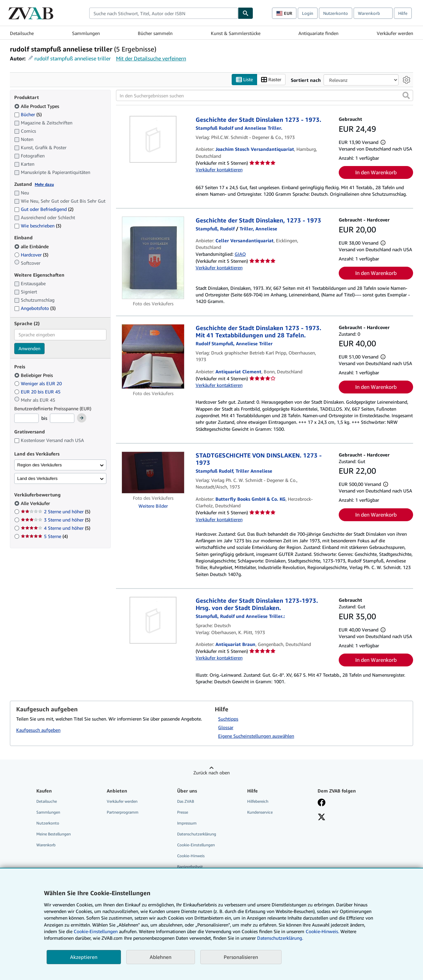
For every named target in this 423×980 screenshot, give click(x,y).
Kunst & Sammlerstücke (236, 33)
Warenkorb (46, 845)
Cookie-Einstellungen (96, 931)
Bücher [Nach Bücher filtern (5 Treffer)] (28, 114)
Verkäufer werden (395, 33)
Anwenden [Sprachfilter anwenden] (29, 348)
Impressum (187, 823)
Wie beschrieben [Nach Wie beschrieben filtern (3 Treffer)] (38, 226)
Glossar (226, 727)
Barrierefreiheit (190, 867)
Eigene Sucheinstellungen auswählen (256, 736)
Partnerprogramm (123, 812)
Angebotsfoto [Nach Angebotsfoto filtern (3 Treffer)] (35, 308)
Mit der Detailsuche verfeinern (151, 58)
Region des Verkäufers (39, 465)
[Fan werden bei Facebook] (322, 803)
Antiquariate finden (318, 33)
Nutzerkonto (336, 13)
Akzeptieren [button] (84, 957)
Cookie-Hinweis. (322, 931)
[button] (406, 95)
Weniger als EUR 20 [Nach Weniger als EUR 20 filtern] (39, 383)
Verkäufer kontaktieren (219, 169)
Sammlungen (86, 33)
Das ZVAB (186, 801)
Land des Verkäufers (37, 478)
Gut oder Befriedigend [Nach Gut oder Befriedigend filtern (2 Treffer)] (44, 209)
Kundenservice (260, 812)
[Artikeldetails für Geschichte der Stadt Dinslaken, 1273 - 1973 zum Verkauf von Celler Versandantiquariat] (153, 258)
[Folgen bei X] (322, 818)
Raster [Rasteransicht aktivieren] (271, 80)
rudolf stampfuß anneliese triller (73, 58)
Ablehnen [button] (161, 957)
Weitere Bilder (153, 506)
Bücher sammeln (155, 33)
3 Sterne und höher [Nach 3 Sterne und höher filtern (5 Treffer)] (56, 520)
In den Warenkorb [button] (376, 172)
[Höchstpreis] (62, 418)
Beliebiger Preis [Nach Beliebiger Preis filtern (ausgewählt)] (34, 375)
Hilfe (403, 13)
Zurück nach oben (211, 773)
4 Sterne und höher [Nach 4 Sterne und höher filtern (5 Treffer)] (56, 528)
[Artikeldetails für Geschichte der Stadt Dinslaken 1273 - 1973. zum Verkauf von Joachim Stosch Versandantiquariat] (153, 139)
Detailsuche (22, 33)
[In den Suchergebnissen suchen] (265, 95)
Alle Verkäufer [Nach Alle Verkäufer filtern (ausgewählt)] (36, 503)
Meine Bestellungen (54, 834)
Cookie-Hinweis (191, 856)
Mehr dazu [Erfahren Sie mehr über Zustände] (44, 184)
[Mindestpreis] (26, 418)
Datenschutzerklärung (197, 834)
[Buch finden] (246, 13)
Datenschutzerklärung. (280, 938)
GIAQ (240, 254)
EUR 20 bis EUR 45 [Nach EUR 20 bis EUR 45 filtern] (38, 392)
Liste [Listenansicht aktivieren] (244, 80)
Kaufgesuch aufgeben (38, 730)
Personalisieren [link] (241, 957)
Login (308, 13)
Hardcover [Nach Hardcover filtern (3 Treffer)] (31, 255)
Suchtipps (228, 719)
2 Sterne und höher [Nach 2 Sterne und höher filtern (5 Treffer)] (56, 511)
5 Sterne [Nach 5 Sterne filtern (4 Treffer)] (44, 536)
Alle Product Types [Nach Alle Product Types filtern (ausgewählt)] (37, 106)
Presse (183, 812)
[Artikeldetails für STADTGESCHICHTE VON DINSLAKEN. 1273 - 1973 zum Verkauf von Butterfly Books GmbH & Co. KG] (153, 473)
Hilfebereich (258, 801)
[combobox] (164, 13)
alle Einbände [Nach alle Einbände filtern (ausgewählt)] (32, 246)
